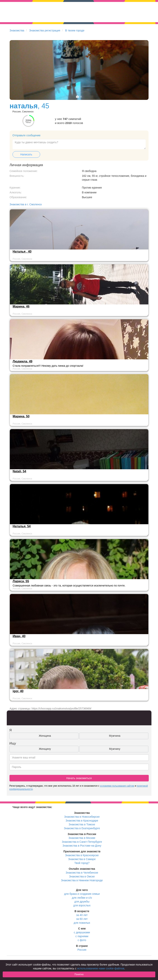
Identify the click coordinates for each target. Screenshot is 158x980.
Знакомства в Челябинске (82, 873)
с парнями (82, 936)
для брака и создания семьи (82, 894)
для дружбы (82, 902)
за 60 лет (82, 919)
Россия (82, 950)
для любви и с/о (82, 898)
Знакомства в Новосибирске (82, 817)
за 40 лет (82, 915)
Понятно (79, 974)
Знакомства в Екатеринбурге (82, 828)
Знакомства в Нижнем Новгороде (82, 880)
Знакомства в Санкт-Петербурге (82, 842)
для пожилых (82, 923)
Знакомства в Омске (82, 876)
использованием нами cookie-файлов (101, 968)
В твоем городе (75, 30)
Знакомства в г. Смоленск (26, 204)
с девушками (82, 932)
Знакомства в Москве (82, 838)
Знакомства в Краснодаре (82, 821)
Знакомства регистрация (45, 30)
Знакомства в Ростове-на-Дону (82, 846)
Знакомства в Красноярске (82, 855)
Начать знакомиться (79, 778)
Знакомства (17, 30)
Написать (26, 154)
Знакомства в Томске (82, 824)
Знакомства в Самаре (82, 859)
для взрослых (82, 905)
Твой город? (82, 863)
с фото (82, 940)
